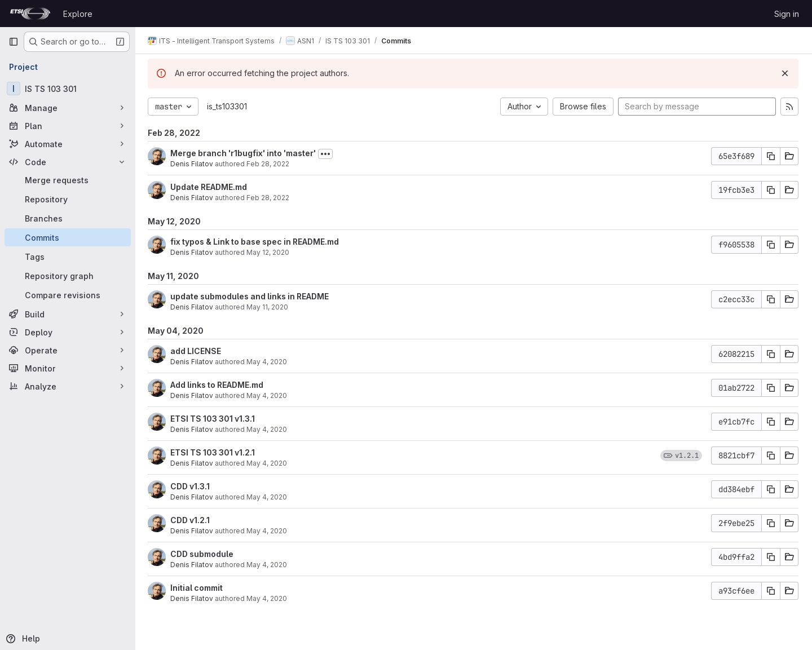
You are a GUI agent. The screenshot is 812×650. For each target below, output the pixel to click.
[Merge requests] (68, 180)
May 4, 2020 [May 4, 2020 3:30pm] (268, 531)
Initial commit (198, 588)
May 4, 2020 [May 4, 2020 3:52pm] (268, 429)
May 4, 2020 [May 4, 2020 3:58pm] (268, 395)
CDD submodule (203, 554)
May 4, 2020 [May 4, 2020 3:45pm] (268, 463)
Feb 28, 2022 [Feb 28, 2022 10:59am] (269, 198)
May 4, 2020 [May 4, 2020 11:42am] (268, 598)
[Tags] (68, 257)
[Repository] (68, 199)
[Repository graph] (68, 276)
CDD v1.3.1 (191, 486)
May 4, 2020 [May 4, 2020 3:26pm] (268, 565)
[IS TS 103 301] (68, 89)
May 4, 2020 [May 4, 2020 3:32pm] (268, 497)
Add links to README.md (218, 385)
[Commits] (68, 237)
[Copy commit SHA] (771, 156)
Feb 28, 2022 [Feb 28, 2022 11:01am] (269, 164)
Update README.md (210, 187)
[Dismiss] (785, 73)
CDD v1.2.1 (191, 520)
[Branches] (68, 218)
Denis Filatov (193, 164)
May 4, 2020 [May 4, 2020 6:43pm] (268, 362)
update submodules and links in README (251, 296)
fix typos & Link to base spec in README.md (256, 242)
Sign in (787, 14)
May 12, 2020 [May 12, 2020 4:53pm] (269, 252)
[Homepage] (30, 14)
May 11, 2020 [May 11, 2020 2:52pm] (268, 307)
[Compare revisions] (68, 295)
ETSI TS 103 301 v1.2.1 (214, 452)
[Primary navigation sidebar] (14, 42)
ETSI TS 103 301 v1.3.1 (214, 419)
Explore (78, 14)
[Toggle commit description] (326, 154)
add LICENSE (197, 351)
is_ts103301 (228, 106)
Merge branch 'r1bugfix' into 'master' (244, 153)
